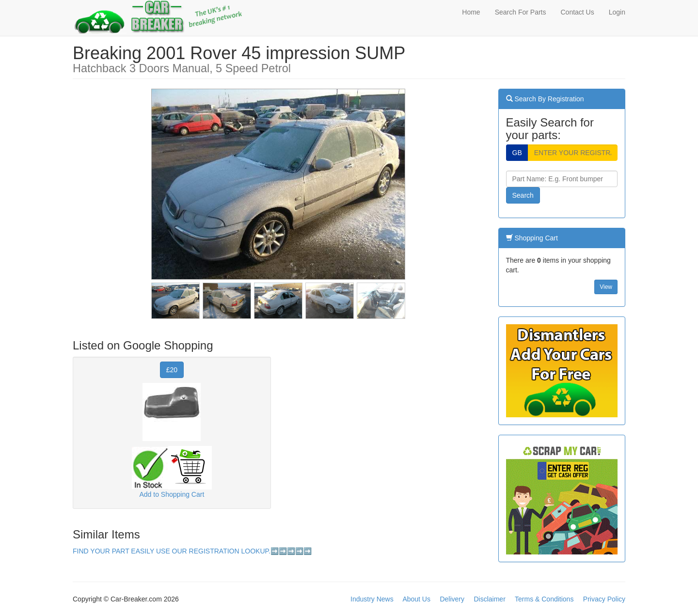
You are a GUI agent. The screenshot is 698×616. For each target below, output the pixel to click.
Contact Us (577, 12)
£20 (172, 370)
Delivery (452, 599)
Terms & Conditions (544, 599)
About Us (416, 599)
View (606, 287)
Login (617, 12)
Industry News (372, 599)
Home (471, 12)
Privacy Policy (604, 599)
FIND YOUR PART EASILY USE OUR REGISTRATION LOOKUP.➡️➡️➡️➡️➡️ (192, 551)
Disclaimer (489, 599)
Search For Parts (521, 12)
